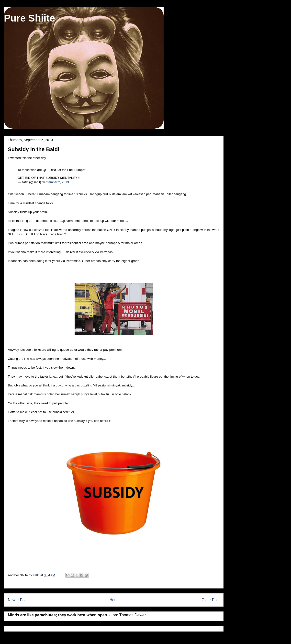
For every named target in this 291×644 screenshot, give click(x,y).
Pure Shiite (29, 18)
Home (115, 600)
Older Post (211, 600)
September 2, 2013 (55, 182)
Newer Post (18, 600)
